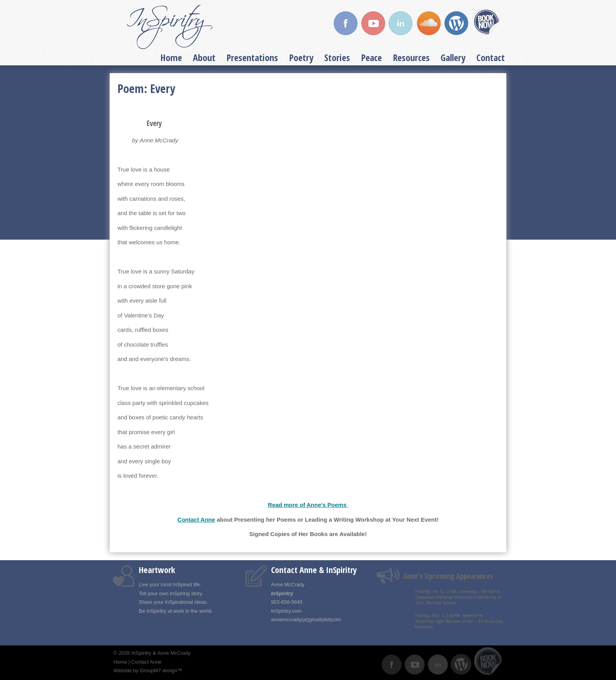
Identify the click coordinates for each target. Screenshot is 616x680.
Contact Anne (196, 520)
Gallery (453, 57)
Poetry (301, 57)
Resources (411, 57)
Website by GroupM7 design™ (148, 670)
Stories (337, 57)
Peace (371, 57)
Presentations (252, 57)
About (204, 57)
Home (171, 57)
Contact (491, 57)
